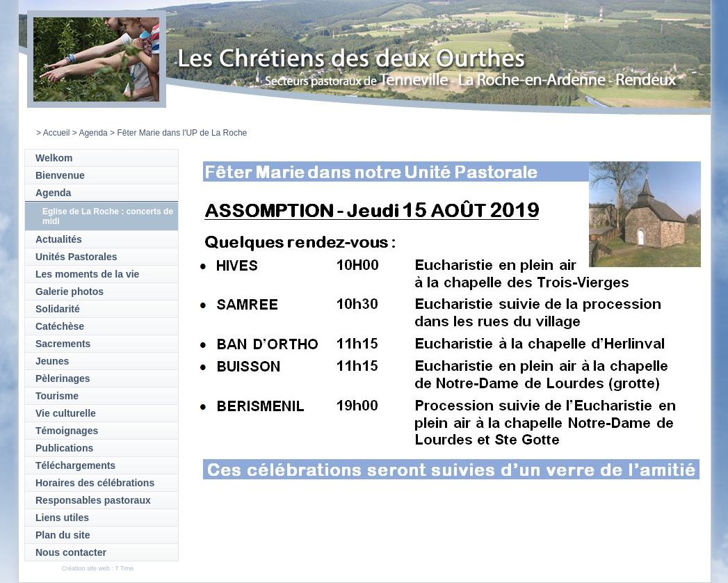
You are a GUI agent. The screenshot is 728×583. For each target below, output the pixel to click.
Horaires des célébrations (95, 483)
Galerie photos (70, 291)
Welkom (54, 158)
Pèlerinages (63, 378)
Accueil (57, 133)
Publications (64, 448)
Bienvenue (60, 175)
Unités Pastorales (76, 257)
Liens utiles (62, 518)
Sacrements (63, 344)
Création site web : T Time (98, 568)
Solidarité (58, 309)
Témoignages (67, 431)
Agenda (93, 133)
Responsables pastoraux (93, 500)
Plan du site (63, 535)
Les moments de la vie (87, 274)
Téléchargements (75, 465)
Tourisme (57, 396)
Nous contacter (71, 552)
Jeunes (52, 361)
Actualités (59, 239)
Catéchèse (60, 326)
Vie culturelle (66, 413)
